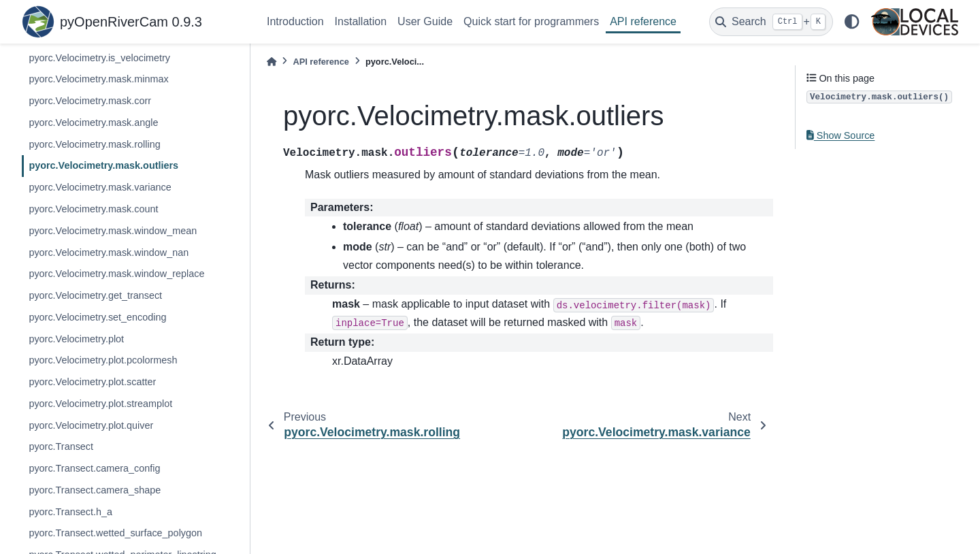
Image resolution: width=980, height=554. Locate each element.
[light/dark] (852, 22)
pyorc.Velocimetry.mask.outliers (103, 165)
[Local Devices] (915, 22)
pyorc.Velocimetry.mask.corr (90, 101)
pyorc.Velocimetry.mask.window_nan (109, 252)
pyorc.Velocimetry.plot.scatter (92, 382)
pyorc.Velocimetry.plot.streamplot (100, 404)
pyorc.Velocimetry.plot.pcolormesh (103, 360)
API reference (643, 21)
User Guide (425, 21)
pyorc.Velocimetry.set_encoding (97, 317)
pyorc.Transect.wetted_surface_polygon (115, 533)
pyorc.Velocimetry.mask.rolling (94, 144)
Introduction (295, 21)
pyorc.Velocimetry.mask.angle (93, 123)
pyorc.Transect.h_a (70, 512)
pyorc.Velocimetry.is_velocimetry (99, 58)
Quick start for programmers (531, 21)
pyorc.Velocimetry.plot (76, 339)
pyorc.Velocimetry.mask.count (93, 209)
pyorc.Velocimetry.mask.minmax (98, 79)
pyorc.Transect (61, 446)
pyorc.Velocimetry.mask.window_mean (113, 231)
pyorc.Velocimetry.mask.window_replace (116, 274)
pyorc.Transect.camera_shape (95, 490)
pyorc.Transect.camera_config (94, 468)
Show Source (840, 135)
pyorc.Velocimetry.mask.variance (100, 187)
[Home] (272, 62)
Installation (361, 21)
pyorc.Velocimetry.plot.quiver (91, 425)
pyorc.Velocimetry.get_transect (95, 295)
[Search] (771, 22)
